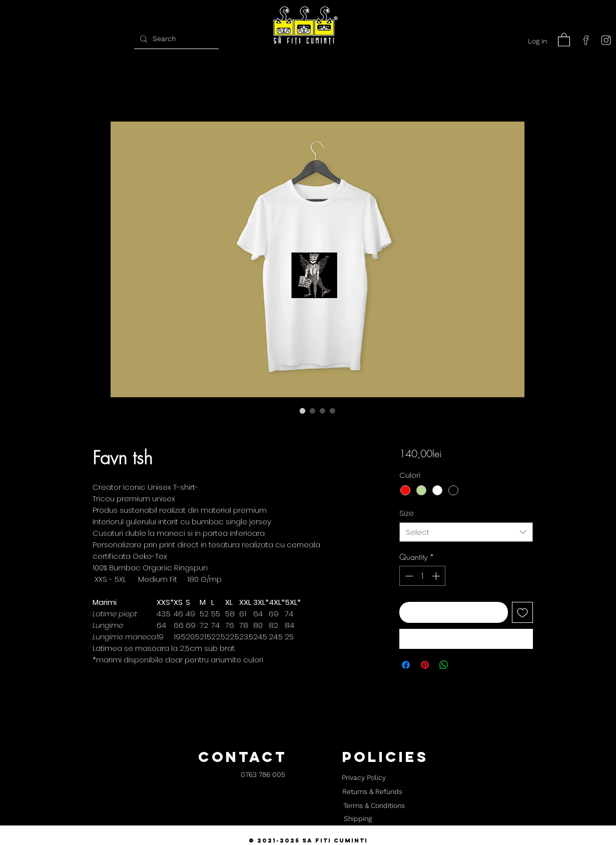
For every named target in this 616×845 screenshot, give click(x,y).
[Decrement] (408, 576)
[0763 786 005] (263, 775)
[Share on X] (463, 665)
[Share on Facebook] (406, 665)
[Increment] (437, 576)
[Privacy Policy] (364, 778)
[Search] (175, 39)
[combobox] (466, 532)
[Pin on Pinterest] (425, 665)
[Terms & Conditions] (374, 806)
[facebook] (586, 40)
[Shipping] (358, 819)
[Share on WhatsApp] (444, 665)
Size (407, 513)
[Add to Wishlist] (522, 612)
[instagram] (606, 40)
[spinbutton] (422, 576)
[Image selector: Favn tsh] (303, 411)
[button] (564, 39)
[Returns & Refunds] (372, 792)
